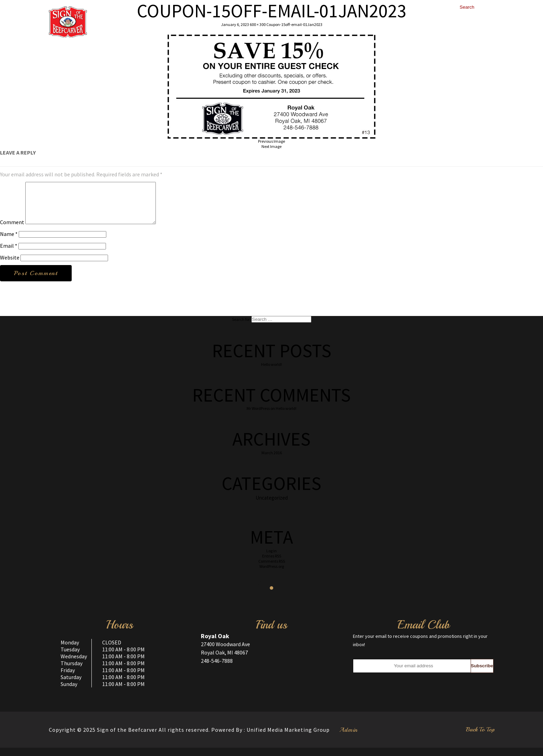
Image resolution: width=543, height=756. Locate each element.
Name (9, 242)
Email (9, 254)
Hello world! (271, 373)
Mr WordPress (258, 417)
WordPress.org (272, 575)
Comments (272, 569)
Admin (349, 738)
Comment (12, 230)
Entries (272, 564)
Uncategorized (272, 506)
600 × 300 (258, 24)
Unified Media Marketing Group (288, 738)
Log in (271, 559)
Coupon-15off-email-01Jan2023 (294, 24)
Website (10, 266)
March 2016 (272, 461)
